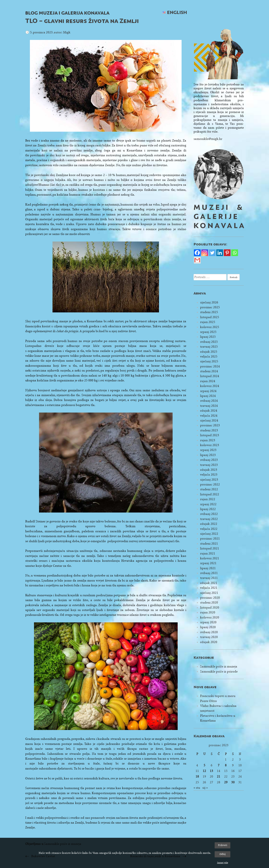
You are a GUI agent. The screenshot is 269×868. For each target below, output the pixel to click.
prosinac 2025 (210, 307)
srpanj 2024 (208, 391)
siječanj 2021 (209, 593)
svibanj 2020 (209, 632)
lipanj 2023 (208, 455)
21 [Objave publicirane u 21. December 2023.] (219, 777)
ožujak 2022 (209, 524)
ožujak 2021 (209, 583)
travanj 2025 (209, 347)
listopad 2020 (210, 608)
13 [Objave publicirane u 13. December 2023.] (211, 771)
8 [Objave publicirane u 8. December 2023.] (226, 765)
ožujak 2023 (209, 470)
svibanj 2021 (209, 573)
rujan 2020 (208, 612)
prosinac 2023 (210, 425)
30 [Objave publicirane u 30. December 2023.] (233, 782)
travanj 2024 (209, 406)
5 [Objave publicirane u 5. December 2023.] (204, 765)
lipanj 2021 (208, 568)
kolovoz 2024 (210, 386)
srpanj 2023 (208, 450)
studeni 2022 (209, 489)
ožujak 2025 (209, 352)
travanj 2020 (209, 637)
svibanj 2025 (209, 342)
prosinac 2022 (210, 484)
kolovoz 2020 (210, 617)
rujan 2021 (208, 553)
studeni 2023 (209, 430)
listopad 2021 (210, 548)
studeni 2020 (209, 603)
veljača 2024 (209, 416)
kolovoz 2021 (210, 558)
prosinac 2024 (210, 366)
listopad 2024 (210, 376)
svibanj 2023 (209, 460)
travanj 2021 (209, 578)
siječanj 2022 (209, 534)
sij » (205, 788)
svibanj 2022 (209, 514)
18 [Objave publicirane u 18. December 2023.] (197, 777)
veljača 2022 (209, 529)
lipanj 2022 (208, 509)
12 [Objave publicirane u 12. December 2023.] (204, 771)
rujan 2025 (208, 322)
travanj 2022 (209, 519)
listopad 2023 (210, 435)
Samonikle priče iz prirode (219, 672)
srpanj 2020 (208, 622)
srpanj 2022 (208, 504)
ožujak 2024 (209, 411)
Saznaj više (223, 863)
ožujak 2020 (209, 642)
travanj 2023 (209, 465)
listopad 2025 (210, 317)
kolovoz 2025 (210, 327)
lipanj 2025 (208, 337)
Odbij (223, 854)
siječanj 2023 (209, 480)
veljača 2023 (209, 475)
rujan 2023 (208, 440)
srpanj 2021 (208, 563)
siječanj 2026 (209, 302)
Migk (67, 32)
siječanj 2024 (209, 420)
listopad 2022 (210, 494)
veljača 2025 (209, 357)
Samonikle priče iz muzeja (219, 666)
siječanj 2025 (209, 361)
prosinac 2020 (210, 598)
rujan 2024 (208, 381)
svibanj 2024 (209, 401)
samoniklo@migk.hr (208, 139)
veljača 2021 (209, 588)
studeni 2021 (209, 544)
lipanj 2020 (208, 627)
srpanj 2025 (208, 332)
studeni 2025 (209, 312)
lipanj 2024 (208, 396)
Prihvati (223, 845)
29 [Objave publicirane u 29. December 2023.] (226, 782)
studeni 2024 (209, 371)
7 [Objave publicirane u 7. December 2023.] (219, 765)
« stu (197, 788)
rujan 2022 (208, 499)
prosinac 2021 (210, 539)
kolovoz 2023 (210, 445)
